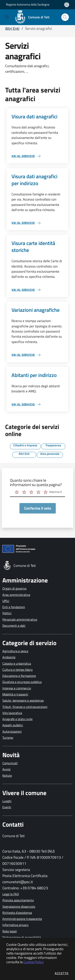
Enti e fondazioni (14, 607)
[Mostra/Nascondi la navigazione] (7, 17)
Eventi (7, 807)
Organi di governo (14, 588)
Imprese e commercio (17, 688)
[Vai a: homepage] (33, 17)
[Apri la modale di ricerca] (65, 17)
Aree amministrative (16, 595)
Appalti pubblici (13, 725)
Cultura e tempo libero (17, 670)
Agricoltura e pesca (15, 651)
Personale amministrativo (20, 619)
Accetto (62, 973)
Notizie (7, 776)
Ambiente (9, 657)
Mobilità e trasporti (15, 694)
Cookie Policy (34, 962)
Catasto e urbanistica (17, 663)
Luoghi (7, 801)
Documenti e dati (14, 626)
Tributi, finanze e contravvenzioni (25, 707)
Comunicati (10, 763)
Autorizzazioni (12, 731)
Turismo (8, 738)
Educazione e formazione (19, 676)
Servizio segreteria (16, 870)
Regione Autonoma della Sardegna (28, 4)
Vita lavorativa (12, 713)
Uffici (6, 601)
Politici (7, 613)
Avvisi (6, 769)
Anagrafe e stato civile (17, 719)
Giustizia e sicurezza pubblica (22, 682)
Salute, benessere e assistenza (23, 700)
